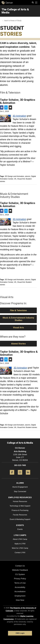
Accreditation (20, 592)
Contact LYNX (20, 553)
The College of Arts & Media (15, 11)
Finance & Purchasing (20, 510)
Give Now (20, 600)
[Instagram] (20, 475)
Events (20, 529)
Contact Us (20, 566)
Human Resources (20, 501)
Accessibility (20, 587)
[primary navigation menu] (36, 3)
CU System (20, 574)
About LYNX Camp (20, 539)
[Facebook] (12, 475)
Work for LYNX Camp (20, 548)
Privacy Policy (20, 579)
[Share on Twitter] (6, 107)
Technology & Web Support (20, 506)
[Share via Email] (10, 107)
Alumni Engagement (20, 487)
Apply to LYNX (20, 544)
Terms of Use (20, 583)
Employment (20, 596)
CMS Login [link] (20, 633)
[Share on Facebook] (2, 107)
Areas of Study (16, 21)
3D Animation (19, 116)
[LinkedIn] (28, 475)
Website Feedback (20, 570)
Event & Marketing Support (20, 519)
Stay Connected (20, 491)
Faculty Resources (20, 515)
